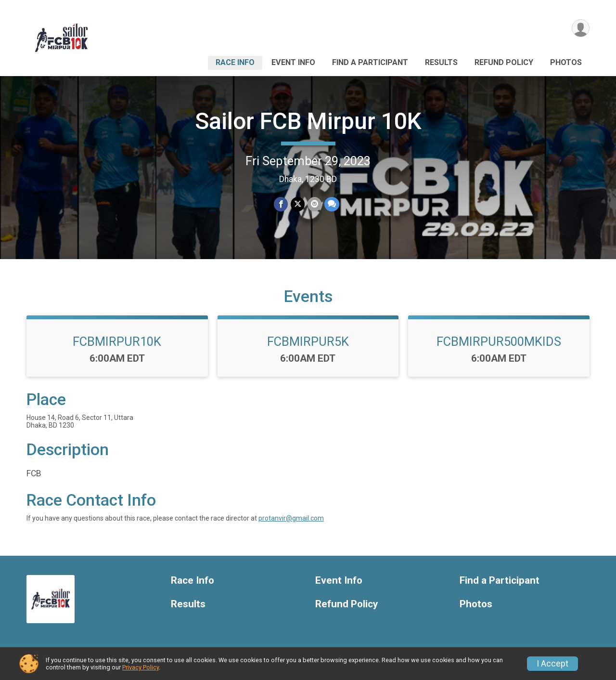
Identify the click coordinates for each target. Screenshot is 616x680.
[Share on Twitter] (298, 204)
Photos (566, 62)
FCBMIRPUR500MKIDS (499, 341)
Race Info (235, 62)
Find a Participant (370, 62)
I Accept (552, 664)
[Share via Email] (314, 204)
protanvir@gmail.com (291, 518)
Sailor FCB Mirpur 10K (308, 121)
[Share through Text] (332, 204)
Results (441, 62)
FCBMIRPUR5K (308, 341)
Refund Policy (504, 62)
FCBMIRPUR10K (117, 341)
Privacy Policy (141, 667)
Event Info (293, 62)
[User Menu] (581, 28)
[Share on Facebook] (281, 204)
